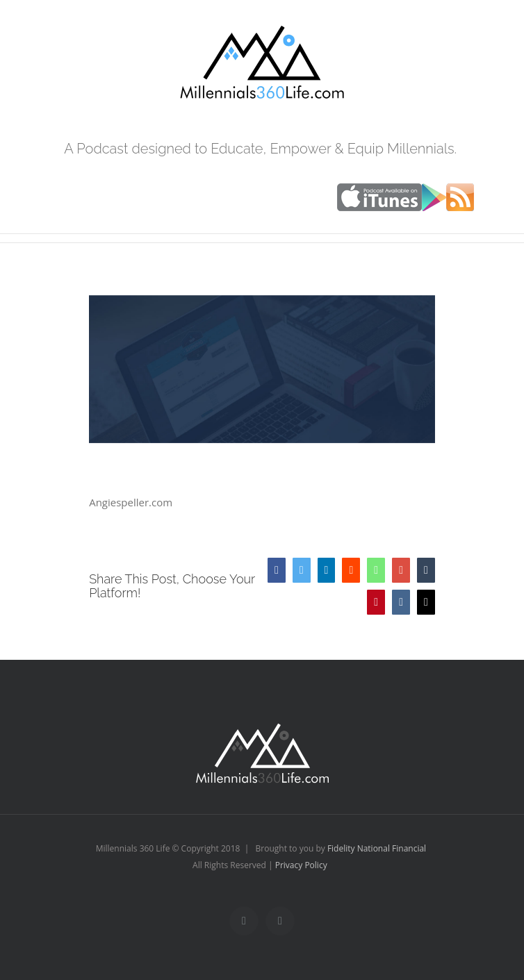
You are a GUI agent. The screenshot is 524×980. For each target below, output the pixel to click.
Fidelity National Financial (377, 848)
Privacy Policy (301, 865)
